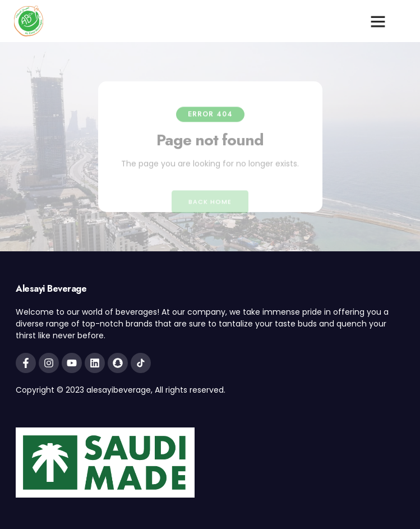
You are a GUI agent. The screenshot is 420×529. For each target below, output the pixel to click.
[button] (378, 21)
